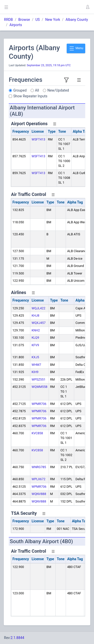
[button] (87, 7)
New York (53, 20)
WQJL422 (38, 308)
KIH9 (35, 372)
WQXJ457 (39, 323)
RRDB (8, 20)
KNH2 (36, 330)
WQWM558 (39, 387)
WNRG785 (39, 467)
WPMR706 (39, 404)
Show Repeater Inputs (30, 96)
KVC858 (37, 433)
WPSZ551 (38, 379)
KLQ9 (35, 338)
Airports (16, 25)
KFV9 (35, 345)
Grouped (20, 90)
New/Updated (58, 90)
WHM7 (36, 365)
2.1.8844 (17, 638)
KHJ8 (35, 315)
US (37, 20)
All (37, 90)
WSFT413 (38, 139)
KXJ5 (35, 357)
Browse (24, 20)
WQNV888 (39, 494)
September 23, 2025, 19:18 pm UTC (49, 65)
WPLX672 (38, 479)
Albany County (77, 20)
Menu (76, 48)
